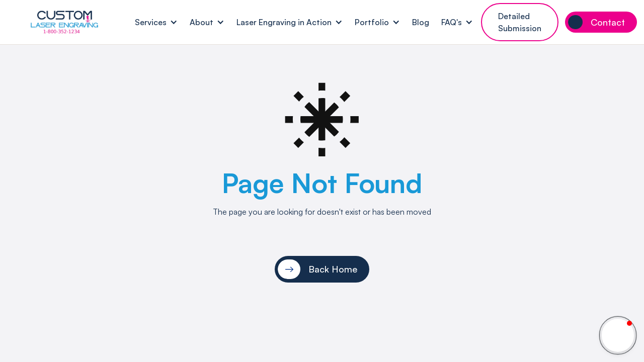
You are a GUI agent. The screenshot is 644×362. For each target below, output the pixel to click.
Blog (421, 22)
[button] (156, 22)
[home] (64, 22)
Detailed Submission (520, 22)
